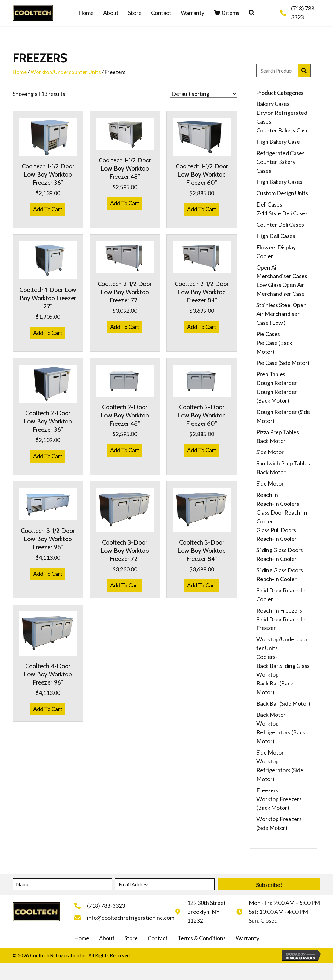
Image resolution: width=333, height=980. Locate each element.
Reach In (267, 495)
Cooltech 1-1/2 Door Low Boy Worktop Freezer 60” (202, 174)
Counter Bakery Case (283, 130)
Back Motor (271, 441)
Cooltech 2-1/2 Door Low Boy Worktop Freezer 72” (125, 292)
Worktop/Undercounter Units (66, 72)
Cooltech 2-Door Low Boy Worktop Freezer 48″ (125, 415)
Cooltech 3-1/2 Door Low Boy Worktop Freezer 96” (48, 539)
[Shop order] (204, 94)
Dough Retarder (277, 383)
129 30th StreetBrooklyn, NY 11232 (206, 912)
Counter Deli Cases (280, 225)
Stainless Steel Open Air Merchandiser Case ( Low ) (281, 314)
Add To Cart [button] (48, 209)
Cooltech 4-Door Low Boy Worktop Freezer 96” (48, 674)
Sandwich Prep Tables (283, 463)
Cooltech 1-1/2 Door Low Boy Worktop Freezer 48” (125, 168)
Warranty (247, 938)
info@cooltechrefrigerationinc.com (131, 918)
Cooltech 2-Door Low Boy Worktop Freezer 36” (48, 421)
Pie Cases (268, 334)
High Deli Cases (276, 236)
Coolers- (267, 657)
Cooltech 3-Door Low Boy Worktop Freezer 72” (125, 551)
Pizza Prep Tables (278, 432)
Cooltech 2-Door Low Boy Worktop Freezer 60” (202, 415)
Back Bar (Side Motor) (283, 703)
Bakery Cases (273, 104)
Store (131, 938)
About (107, 938)
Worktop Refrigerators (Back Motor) (281, 732)
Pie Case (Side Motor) (283, 363)
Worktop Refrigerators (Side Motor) (280, 770)
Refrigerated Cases (280, 153)
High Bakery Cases (279, 182)
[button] (252, 13)
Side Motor (270, 452)
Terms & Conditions (202, 938)
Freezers (267, 790)
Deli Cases (269, 204)
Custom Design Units (282, 193)
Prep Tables (271, 374)
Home (20, 72)
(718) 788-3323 (106, 906)
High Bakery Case (278, 142)
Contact (158, 938)
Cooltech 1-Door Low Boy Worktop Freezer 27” (48, 298)
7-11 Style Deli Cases (282, 213)
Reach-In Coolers (278, 504)
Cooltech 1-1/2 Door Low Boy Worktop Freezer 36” (48, 174)
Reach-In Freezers (279, 610)
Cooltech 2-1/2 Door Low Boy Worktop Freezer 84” (202, 292)
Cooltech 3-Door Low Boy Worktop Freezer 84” (202, 551)
